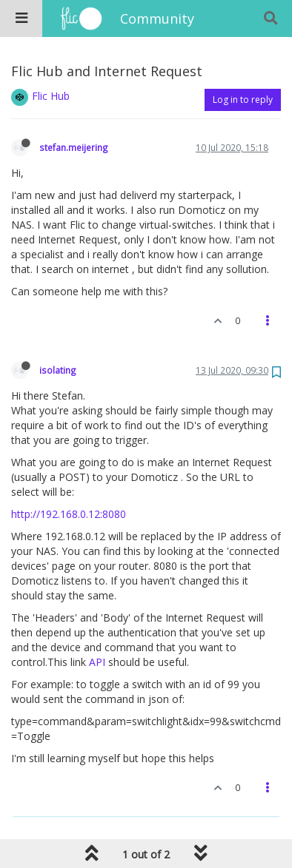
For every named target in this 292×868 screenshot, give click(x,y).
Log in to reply (243, 100)
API (97, 662)
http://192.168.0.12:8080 (69, 514)
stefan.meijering (74, 147)
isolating (58, 370)
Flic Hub (51, 96)
